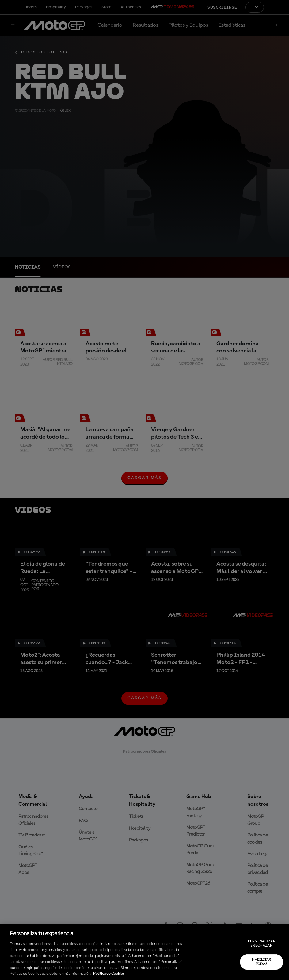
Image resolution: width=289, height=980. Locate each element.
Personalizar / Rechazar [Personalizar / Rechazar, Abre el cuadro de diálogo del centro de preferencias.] (262, 943)
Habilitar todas (261, 962)
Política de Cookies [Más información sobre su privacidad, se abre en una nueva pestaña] (109, 974)
